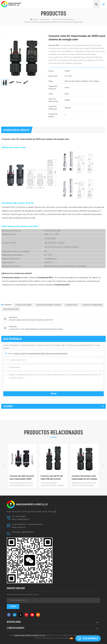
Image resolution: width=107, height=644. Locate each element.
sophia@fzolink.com (35, 524)
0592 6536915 (21, 517)
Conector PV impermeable (92, 305)
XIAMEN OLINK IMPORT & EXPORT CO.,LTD (32, 504)
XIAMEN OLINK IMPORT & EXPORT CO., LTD (15, 4)
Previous (4, 466)
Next (103, 466)
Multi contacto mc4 (11, 309)
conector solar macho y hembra (48, 305)
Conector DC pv (71, 305)
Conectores (45, 19)
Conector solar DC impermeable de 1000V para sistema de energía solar (54, 22)
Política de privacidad (44, 638)
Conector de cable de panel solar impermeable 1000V (22, 478)
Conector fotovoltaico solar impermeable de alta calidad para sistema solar (84, 478)
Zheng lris (22, 527)
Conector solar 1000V (23, 305)
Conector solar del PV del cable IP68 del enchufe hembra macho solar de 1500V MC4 (52, 478)
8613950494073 (23, 519)
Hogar (34, 19)
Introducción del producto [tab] (16, 130)
